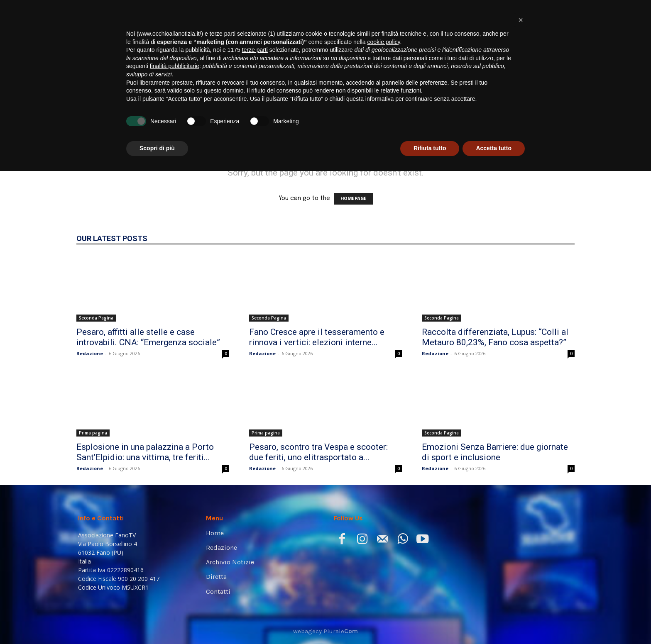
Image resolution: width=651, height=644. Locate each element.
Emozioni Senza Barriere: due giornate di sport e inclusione (495, 452)
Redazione (90, 353)
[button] (560, 117)
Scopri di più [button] (157, 621)
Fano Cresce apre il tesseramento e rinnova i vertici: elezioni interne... (317, 337)
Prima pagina (93, 433)
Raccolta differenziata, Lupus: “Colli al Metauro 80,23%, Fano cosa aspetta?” (495, 337)
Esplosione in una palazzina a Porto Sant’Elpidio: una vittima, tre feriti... (145, 452)
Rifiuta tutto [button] (430, 621)
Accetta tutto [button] (494, 621)
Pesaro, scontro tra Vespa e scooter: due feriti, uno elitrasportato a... (318, 452)
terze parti (255, 523)
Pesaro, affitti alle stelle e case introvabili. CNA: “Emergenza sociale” (148, 337)
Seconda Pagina (96, 318)
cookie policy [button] (383, 515)
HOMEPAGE (354, 199)
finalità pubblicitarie (175, 539)
